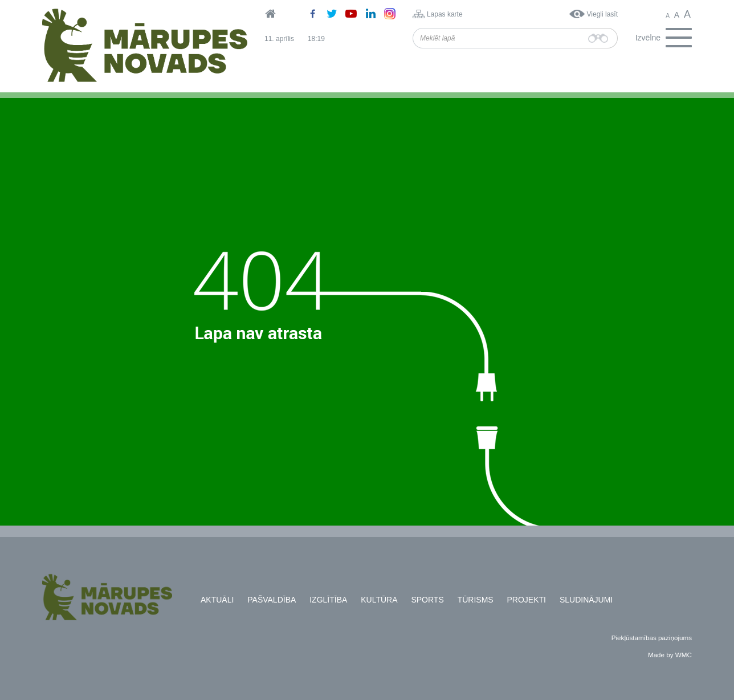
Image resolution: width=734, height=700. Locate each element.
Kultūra (379, 600)
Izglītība (328, 600)
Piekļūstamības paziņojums (652, 638)
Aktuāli (217, 600)
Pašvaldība (272, 600)
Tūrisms (476, 600)
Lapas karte (445, 14)
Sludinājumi (586, 600)
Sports (427, 600)
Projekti (527, 600)
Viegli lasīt (602, 14)
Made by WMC (670, 655)
